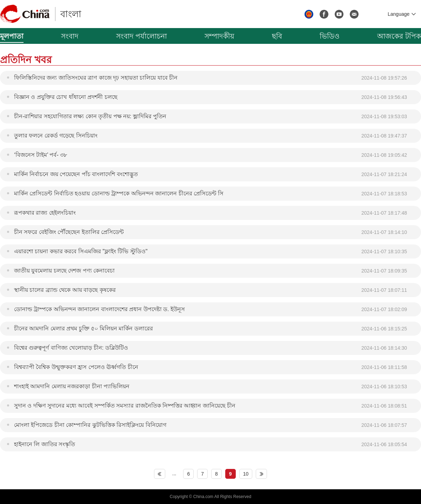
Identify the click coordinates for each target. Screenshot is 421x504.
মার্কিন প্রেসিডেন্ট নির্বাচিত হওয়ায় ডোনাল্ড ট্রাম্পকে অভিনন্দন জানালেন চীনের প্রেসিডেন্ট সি (119, 193)
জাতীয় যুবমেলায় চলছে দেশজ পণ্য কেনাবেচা (64, 271)
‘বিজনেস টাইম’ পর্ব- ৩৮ (41, 155)
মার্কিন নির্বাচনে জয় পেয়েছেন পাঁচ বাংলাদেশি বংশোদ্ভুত (76, 174)
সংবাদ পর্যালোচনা (142, 36)
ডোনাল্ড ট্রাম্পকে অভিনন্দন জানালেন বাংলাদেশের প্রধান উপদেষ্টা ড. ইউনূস (99, 309)
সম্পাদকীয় (219, 36)
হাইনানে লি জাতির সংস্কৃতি (45, 444)
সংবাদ (70, 36)
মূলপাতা (12, 36)
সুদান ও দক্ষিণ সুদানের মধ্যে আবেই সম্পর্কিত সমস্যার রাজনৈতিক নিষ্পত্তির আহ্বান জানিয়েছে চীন (125, 406)
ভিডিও (330, 36)
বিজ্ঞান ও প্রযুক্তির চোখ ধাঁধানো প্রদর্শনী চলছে (66, 97)
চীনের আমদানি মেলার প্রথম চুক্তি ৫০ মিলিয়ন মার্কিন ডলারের (83, 328)
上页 (160, 474)
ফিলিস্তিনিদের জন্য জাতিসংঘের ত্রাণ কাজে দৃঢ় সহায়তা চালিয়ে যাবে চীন (96, 78)
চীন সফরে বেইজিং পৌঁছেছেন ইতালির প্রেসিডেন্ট (69, 232)
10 (246, 474)
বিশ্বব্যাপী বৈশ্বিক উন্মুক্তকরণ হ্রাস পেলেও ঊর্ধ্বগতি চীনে (76, 367)
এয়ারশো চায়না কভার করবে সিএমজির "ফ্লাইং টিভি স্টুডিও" (81, 251)
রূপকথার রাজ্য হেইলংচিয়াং (45, 213)
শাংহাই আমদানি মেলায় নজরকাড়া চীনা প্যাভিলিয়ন (72, 386)
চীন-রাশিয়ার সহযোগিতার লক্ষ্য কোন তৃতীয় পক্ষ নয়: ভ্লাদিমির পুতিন (90, 116)
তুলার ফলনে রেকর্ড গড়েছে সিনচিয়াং (56, 136)
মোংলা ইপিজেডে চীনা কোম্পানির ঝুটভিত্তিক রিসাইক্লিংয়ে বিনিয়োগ (90, 425)
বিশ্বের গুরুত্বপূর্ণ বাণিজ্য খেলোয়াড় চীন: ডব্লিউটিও (71, 348)
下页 (261, 474)
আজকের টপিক (399, 36)
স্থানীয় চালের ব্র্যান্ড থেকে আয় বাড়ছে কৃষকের (65, 290)
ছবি (277, 36)
